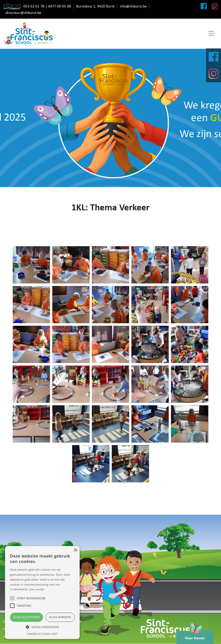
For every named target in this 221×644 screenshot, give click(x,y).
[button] (42, 627)
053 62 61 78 (34, 6)
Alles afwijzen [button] (60, 617)
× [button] (75, 550)
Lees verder (37, 589)
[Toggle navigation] (211, 33)
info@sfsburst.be (133, 6)
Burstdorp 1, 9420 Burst (95, 6)
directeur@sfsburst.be (23, 13)
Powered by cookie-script (42, 634)
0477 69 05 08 (59, 6)
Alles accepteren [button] (27, 617)
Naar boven (195, 636)
